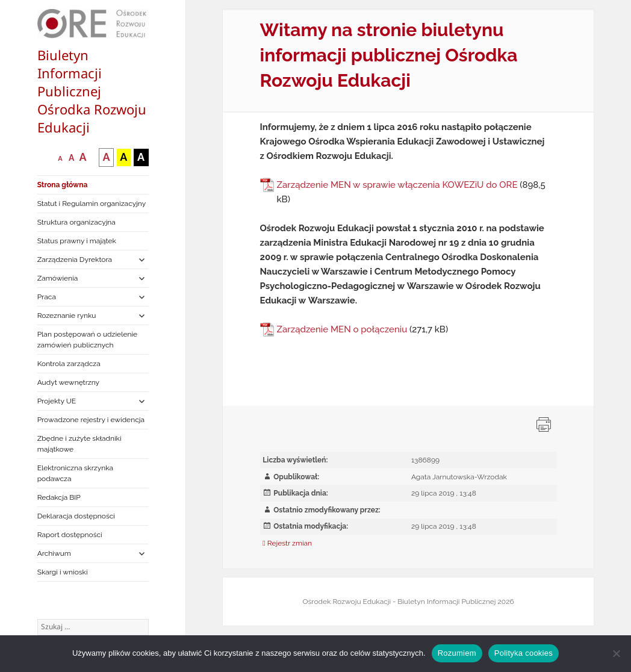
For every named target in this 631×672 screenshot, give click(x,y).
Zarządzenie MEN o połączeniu (342, 329)
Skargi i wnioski (63, 572)
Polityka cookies (524, 653)
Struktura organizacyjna (76, 222)
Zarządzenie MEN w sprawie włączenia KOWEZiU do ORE (397, 185)
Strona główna (63, 185)
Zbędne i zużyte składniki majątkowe (79, 444)
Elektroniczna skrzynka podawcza (76, 473)
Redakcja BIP (59, 497)
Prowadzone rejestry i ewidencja (91, 420)
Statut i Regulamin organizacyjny (92, 204)
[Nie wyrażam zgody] (616, 653)
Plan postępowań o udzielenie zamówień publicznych (87, 340)
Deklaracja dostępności (76, 516)
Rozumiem (457, 653)
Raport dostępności (70, 535)
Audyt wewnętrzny (68, 382)
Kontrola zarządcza (69, 364)
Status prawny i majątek (77, 241)
